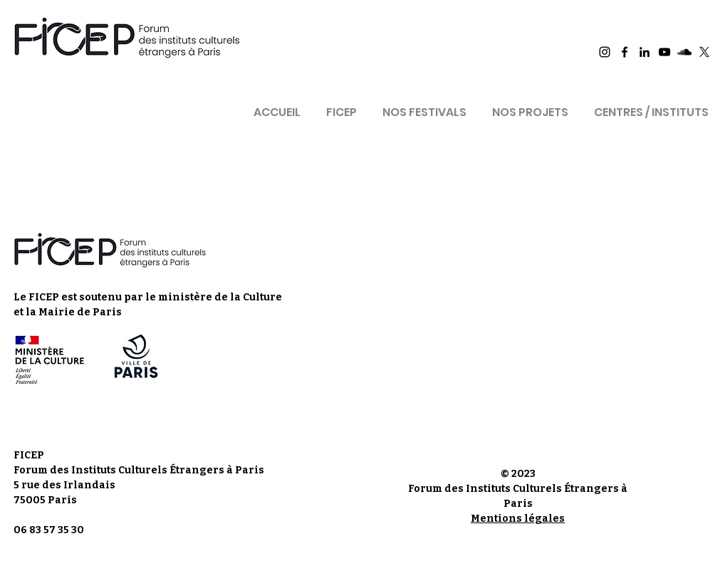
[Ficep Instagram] (605, 52)
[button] (341, 106)
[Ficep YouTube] (664, 52)
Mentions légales (518, 519)
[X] (704, 52)
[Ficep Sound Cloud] (684, 52)
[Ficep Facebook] (625, 52)
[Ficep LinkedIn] (645, 52)
